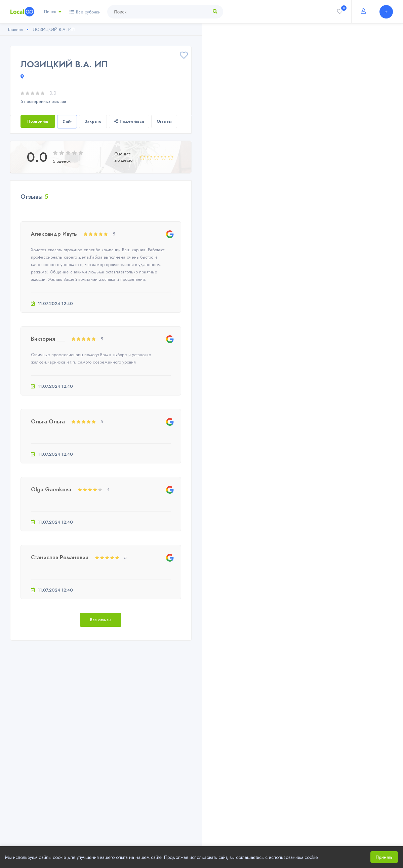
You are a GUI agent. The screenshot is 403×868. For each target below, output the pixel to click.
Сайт (67, 122)
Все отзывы (101, 620)
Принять (384, 857)
